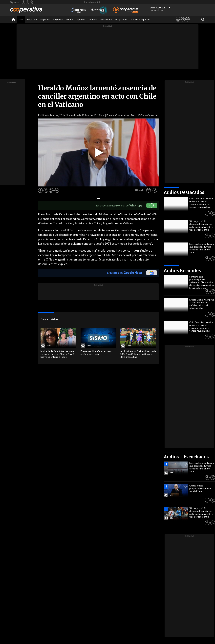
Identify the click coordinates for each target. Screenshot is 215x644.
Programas (121, 20)
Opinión (81, 20)
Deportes (45, 20)
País (21, 20)
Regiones (58, 20)
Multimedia (106, 20)
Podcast (93, 20)
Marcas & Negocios (140, 20)
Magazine (32, 20)
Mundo (70, 20)
